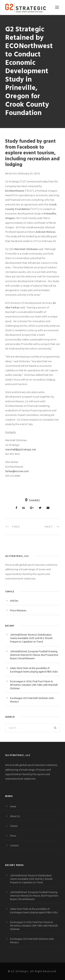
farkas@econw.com (17, 471)
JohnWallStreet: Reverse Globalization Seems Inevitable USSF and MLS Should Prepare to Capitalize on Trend (31, 638)
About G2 (15, 816)
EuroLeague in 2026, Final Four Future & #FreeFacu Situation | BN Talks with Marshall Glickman (34, 685)
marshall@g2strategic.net (21, 449)
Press (13, 836)
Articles (14, 601)
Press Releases (18, 610)
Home (13, 806)
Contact (14, 846)
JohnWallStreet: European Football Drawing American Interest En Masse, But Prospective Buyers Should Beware (34, 655)
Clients (14, 826)
